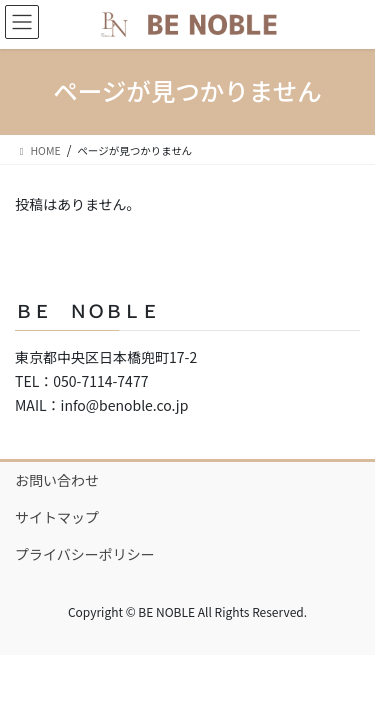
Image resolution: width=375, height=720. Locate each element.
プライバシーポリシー (85, 554)
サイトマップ (57, 517)
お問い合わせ (57, 480)
